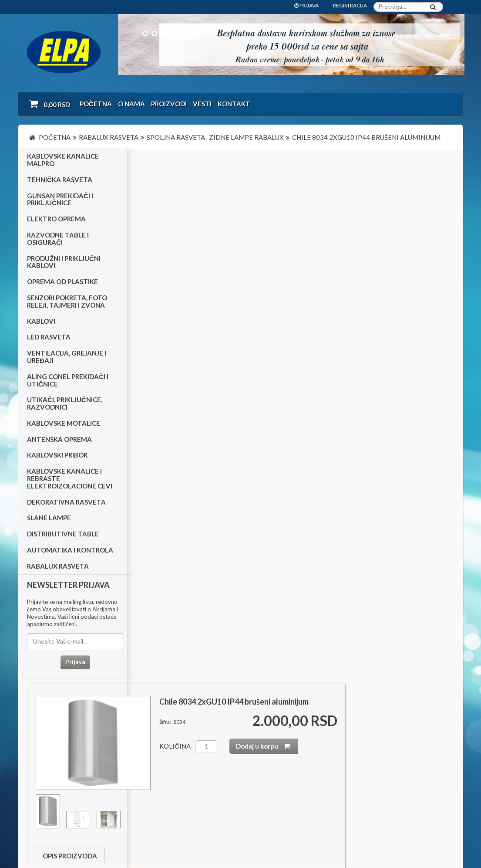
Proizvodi (169, 104)
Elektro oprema (56, 221)
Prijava (73, 664)
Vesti (202, 104)
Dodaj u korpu (376, 218)
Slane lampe (49, 520)
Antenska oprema (59, 441)
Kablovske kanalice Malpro (63, 162)
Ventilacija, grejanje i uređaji (67, 359)
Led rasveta (49, 339)
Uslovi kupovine (52, 732)
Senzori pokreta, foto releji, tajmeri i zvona (67, 303)
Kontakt (234, 104)
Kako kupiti (46, 744)
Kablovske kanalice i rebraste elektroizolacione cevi (70, 481)
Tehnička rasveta (60, 181)
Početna (96, 104)
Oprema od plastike (62, 284)
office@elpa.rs (351, 785)
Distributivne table (63, 536)
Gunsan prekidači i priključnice (60, 201)
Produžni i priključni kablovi (64, 264)
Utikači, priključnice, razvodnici (65, 405)
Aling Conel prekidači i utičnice (68, 382)
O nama (131, 104)
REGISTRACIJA (350, 5)
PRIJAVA (306, 5)
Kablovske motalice (64, 425)
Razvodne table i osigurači (58, 240)
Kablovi (41, 323)
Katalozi (43, 755)
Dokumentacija (197, 755)
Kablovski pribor (57, 457)
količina (284, 218)
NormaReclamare (145, 828)
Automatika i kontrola (70, 552)
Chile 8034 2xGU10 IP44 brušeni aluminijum (343, 173)
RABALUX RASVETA (58, 568)
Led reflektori (172, 657)
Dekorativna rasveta (66, 504)
